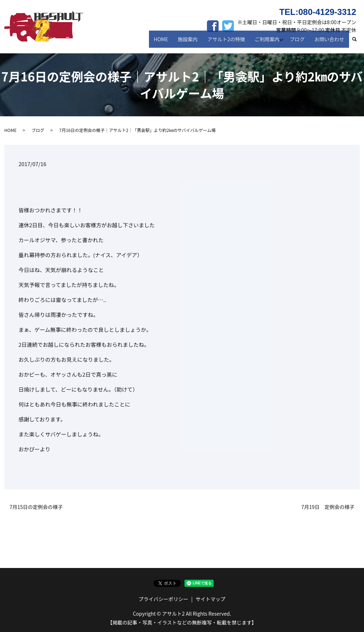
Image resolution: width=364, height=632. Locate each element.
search (358, 42)
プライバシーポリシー (164, 599)
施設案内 (193, 42)
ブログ (300, 42)
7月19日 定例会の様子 (328, 507)
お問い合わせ (330, 42)
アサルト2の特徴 (229, 42)
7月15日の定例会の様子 (36, 507)
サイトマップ (210, 599)
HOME (167, 42)
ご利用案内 (268, 42)
